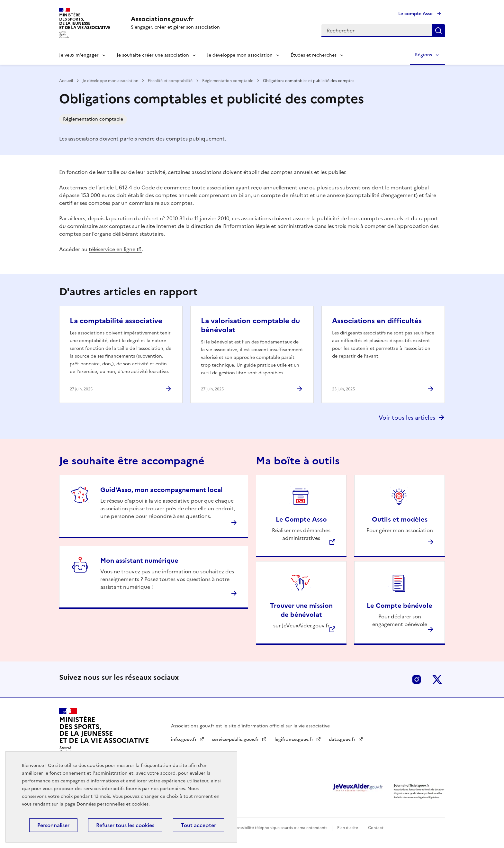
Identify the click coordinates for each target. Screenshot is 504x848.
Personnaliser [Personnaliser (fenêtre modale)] (53, 825)
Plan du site (348, 828)
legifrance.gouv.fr (295, 739)
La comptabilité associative (116, 321)
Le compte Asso (416, 14)
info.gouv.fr (184, 739)
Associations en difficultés (377, 321)
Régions (423, 55)
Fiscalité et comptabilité (171, 81)
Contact (376, 828)
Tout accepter (198, 825)
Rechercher (438, 31)
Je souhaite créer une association (153, 55)
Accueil (67, 81)
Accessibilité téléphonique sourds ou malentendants (279, 828)
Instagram (417, 679)
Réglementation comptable (228, 81)
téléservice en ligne (112, 249)
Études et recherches (314, 55)
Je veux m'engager (79, 55)
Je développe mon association (240, 55)
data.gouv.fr (343, 739)
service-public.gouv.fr (236, 739)
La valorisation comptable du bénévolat (250, 325)
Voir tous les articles (407, 418)
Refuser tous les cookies (125, 825)
